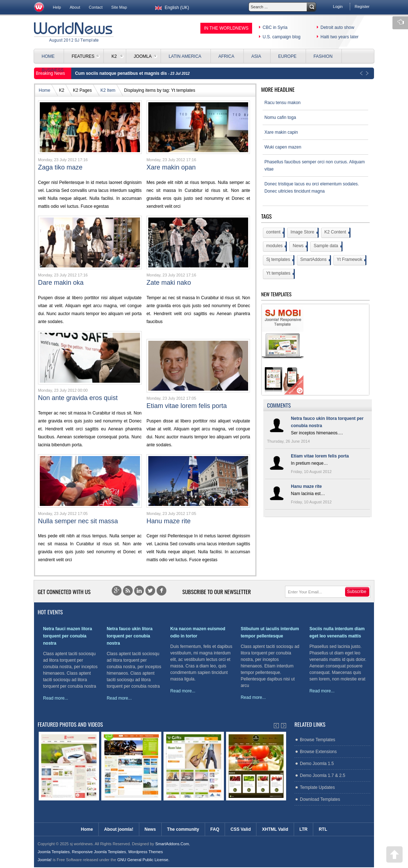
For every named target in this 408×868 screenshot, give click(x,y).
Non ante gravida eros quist (78, 398)
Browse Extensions (318, 752)
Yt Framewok (351, 260)
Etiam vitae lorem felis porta (187, 406)
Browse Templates (318, 740)
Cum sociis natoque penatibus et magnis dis (121, 73)
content (275, 233)
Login (338, 7)
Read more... (56, 698)
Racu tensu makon (282, 103)
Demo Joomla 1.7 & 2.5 (322, 775)
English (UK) (171, 8)
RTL (323, 829)
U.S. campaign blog (282, 37)
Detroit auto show (337, 27)
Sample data (327, 246)
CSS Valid (241, 829)
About (75, 7)
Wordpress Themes (145, 852)
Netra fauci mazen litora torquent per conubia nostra (67, 636)
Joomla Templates (54, 852)
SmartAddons (315, 260)
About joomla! (119, 829)
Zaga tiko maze (60, 167)
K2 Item (108, 90)
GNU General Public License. (143, 860)
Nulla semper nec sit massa (78, 521)
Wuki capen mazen (283, 147)
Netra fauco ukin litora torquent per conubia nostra (130, 636)
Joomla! (45, 860)
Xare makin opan (171, 167)
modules (276, 246)
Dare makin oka (61, 283)
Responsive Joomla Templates (99, 852)
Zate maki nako (169, 283)
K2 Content (337, 233)
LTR (303, 829)
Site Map (119, 7)
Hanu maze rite (169, 521)
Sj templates (280, 260)
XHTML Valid (275, 829)
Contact (96, 7)
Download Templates (320, 799)
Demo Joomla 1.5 (317, 764)
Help (57, 7)
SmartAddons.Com (172, 844)
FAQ (215, 829)
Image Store (304, 233)
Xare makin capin (281, 132)
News (300, 246)
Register (362, 7)
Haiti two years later (339, 37)
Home (44, 90)
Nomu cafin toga (280, 117)
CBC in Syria (275, 27)
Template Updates (317, 787)
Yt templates (280, 274)
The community (183, 829)
